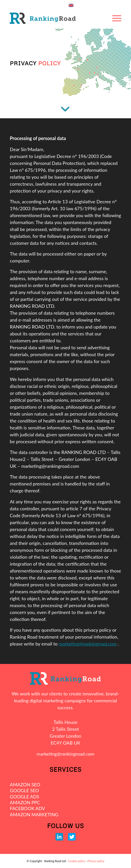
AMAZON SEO (25, 785)
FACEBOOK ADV (27, 808)
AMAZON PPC (25, 802)
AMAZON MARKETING (34, 814)
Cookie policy (77, 861)
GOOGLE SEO (24, 790)
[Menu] (117, 18)
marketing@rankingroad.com (88, 644)
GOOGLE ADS (24, 797)
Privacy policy (96, 861)
